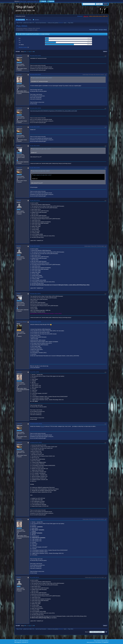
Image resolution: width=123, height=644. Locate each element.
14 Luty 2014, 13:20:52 (35, 372)
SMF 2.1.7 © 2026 (18, 641)
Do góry (18, 626)
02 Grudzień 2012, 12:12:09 (35, 322)
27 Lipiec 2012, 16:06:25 (35, 246)
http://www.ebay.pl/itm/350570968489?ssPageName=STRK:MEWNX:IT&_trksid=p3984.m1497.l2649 (54, 111)
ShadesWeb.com (25, 642)
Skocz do (87, 632)
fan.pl (42, 426)
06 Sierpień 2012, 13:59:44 (35, 294)
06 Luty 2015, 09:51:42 (35, 577)
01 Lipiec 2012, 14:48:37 (35, 146)
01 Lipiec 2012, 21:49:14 (35, 168)
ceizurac (19, 74)
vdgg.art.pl (86, 16)
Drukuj (105, 52)
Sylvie (65, 23)
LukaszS (19, 56)
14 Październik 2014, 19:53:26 (36, 424)
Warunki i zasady (101, 641)
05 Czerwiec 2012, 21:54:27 (35, 56)
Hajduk (19, 200)
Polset (19, 146)
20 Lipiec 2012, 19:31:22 (35, 200)
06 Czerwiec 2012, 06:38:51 (35, 75)
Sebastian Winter (22, 322)
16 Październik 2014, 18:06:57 (36, 442)
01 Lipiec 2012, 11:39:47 (35, 127)
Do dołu (18, 52)
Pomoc (95, 641)
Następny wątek (103, 30)
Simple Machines (25, 641)
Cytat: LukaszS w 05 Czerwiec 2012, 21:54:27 (42, 78)
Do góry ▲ (107, 641)
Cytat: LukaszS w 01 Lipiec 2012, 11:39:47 (41, 149)
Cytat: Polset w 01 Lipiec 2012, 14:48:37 (41, 171)
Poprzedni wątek (94, 30)
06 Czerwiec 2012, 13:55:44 (35, 108)
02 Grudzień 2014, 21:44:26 (35, 519)
